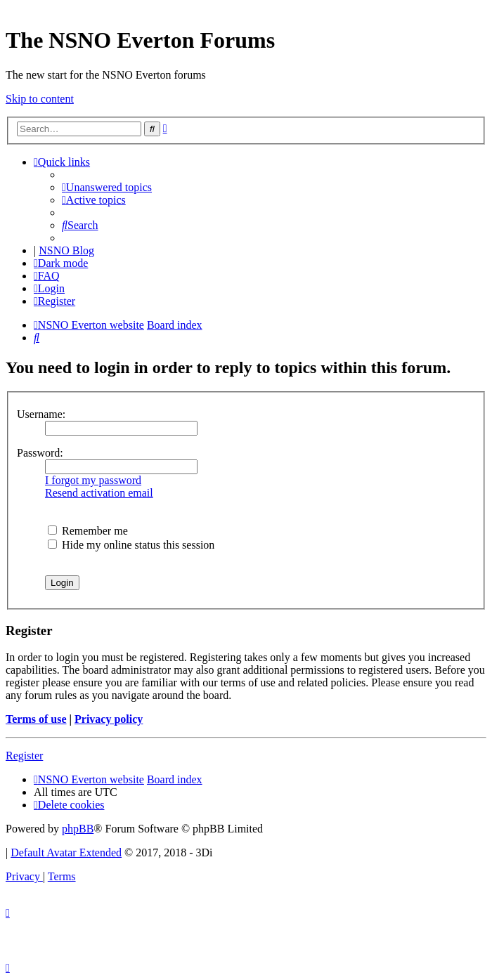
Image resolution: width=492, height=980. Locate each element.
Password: (40, 453)
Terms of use (36, 719)
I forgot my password (93, 480)
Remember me (88, 531)
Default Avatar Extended (66, 852)
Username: (41, 414)
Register (24, 756)
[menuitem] (107, 187)
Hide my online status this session (131, 545)
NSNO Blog (66, 250)
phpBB (78, 829)
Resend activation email (99, 493)
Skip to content (40, 99)
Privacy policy (109, 719)
